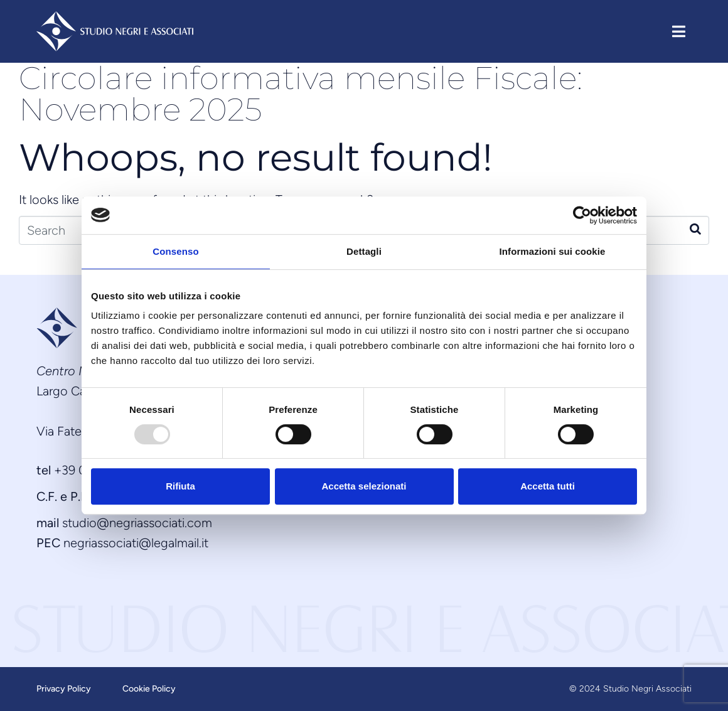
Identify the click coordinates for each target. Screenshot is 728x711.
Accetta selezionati (364, 486)
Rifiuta (180, 486)
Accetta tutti (548, 486)
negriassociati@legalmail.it (136, 543)
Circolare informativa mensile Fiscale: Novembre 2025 (301, 94)
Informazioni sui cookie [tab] (553, 251)
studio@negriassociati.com (137, 523)
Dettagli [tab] (364, 251)
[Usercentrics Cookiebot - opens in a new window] (582, 215)
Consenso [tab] (175, 251)
